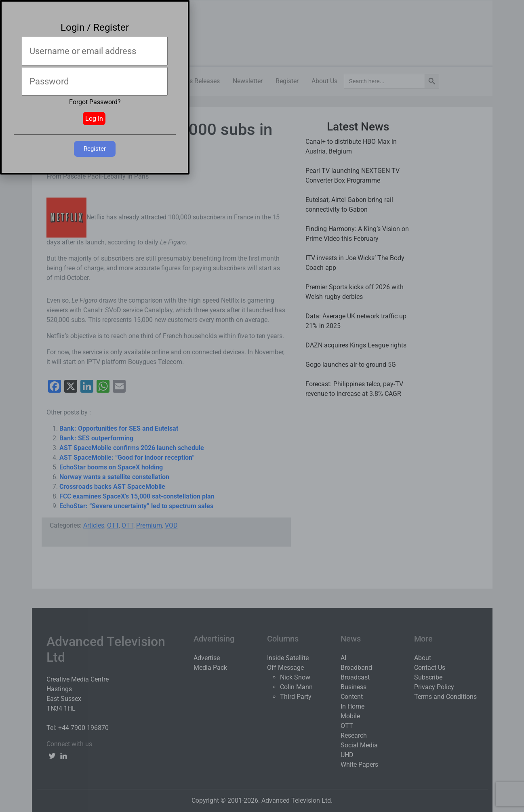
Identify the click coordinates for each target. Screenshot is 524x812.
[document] (262, 406)
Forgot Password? (95, 102)
